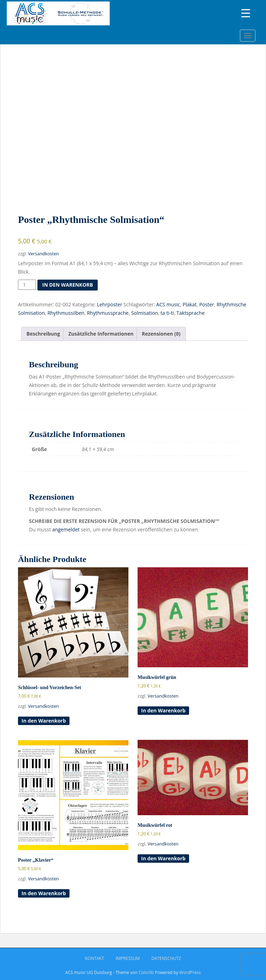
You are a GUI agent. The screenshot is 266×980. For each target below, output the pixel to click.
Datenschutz (166, 958)
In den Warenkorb (68, 285)
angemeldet (66, 529)
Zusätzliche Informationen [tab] (101, 334)
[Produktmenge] (27, 285)
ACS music (168, 304)
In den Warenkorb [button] (44, 721)
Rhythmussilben (66, 313)
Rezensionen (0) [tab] (161, 334)
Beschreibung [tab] (43, 334)
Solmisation (145, 313)
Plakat (190, 304)
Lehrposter (110, 304)
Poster (207, 304)
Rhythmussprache (108, 313)
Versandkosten (43, 254)
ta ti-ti (167, 313)
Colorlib (146, 972)
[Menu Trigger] (246, 13)
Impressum (128, 958)
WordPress (190, 972)
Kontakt (95, 958)
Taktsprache (191, 313)
